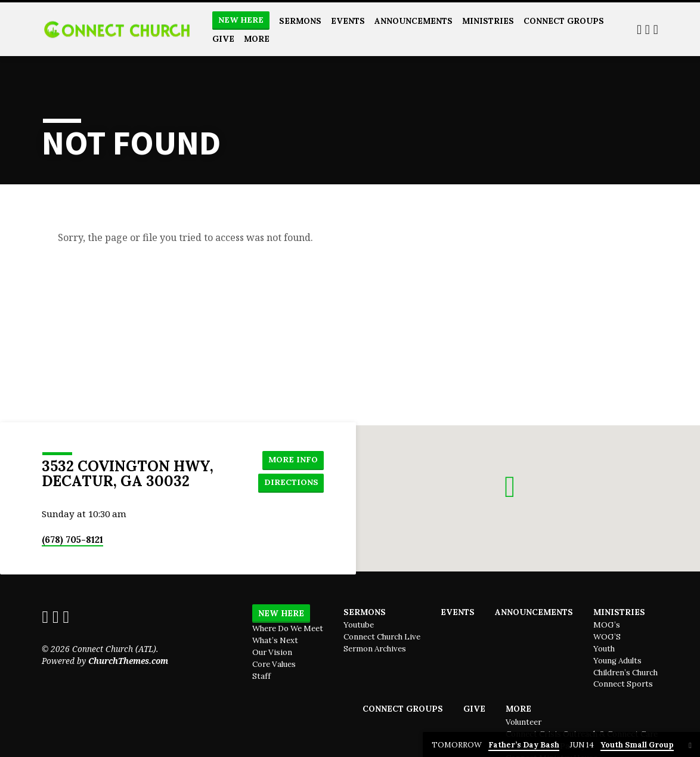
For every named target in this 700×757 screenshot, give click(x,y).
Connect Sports (623, 684)
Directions (290, 483)
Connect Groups (564, 21)
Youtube (359, 625)
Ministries (488, 21)
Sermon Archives (375, 649)
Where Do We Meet (288, 628)
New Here (241, 20)
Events (348, 21)
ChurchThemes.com (128, 661)
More (257, 39)
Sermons (300, 21)
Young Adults (617, 661)
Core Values (274, 664)
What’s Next (275, 640)
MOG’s (607, 625)
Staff (261, 676)
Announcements (414, 21)
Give (223, 39)
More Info (292, 459)
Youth (604, 649)
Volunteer (524, 722)
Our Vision (272, 652)
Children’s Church (625, 673)
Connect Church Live (382, 637)
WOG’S (607, 637)
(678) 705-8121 (72, 540)
